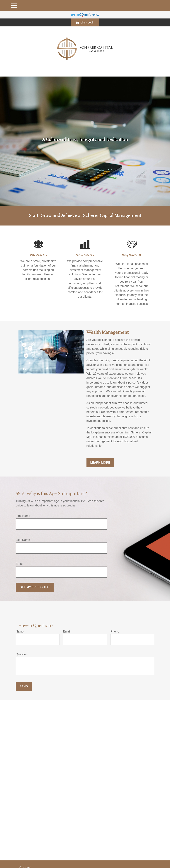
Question (22, 654)
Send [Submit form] (24, 686)
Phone (115, 631)
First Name (23, 516)
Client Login (85, 22)
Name (20, 631)
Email (19, 564)
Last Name (23, 540)
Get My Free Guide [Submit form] (35, 587)
